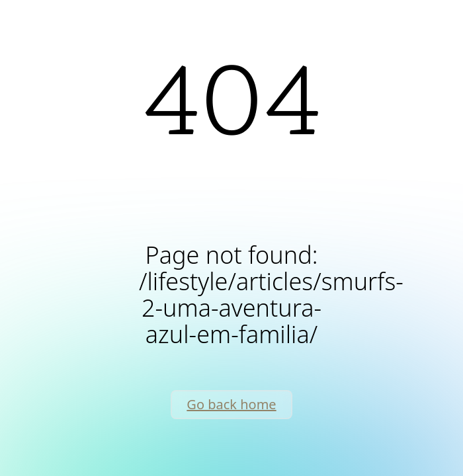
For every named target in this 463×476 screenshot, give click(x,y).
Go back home (231, 404)
